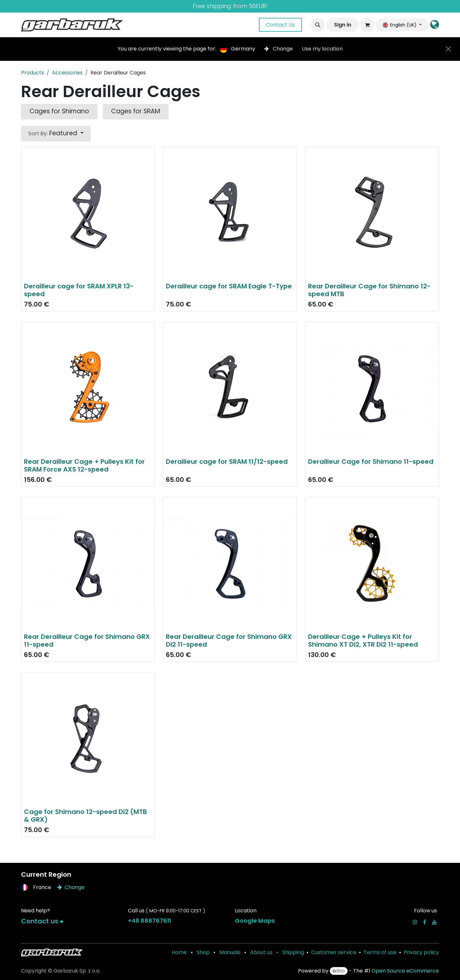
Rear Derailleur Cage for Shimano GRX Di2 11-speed (229, 640)
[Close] (448, 49)
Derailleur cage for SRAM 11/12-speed (227, 461)
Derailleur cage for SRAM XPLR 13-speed (79, 290)
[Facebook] (425, 922)
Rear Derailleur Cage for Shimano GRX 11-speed (87, 640)
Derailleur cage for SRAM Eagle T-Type (229, 286)
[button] (318, 25)
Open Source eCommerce (405, 971)
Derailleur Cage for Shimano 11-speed (371, 461)
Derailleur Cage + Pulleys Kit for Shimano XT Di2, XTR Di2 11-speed (363, 640)
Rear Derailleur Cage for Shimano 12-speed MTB (369, 290)
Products (33, 73)
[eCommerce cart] (367, 25)
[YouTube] (434, 922)
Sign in (343, 25)
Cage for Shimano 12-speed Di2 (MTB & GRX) (86, 816)
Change (279, 49)
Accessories (67, 73)
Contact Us (280, 25)
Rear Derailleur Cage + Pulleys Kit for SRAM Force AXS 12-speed (84, 465)
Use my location (322, 49)
